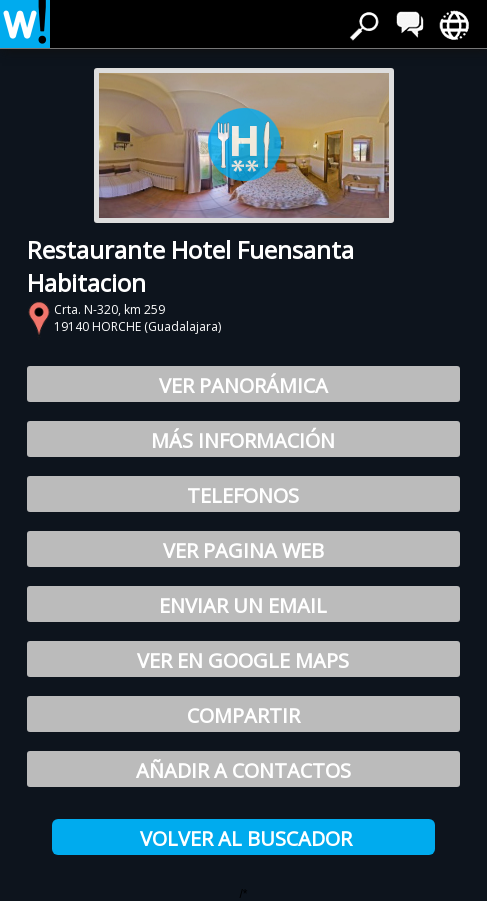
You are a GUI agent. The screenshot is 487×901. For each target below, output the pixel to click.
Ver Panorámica (243, 385)
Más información (243, 440)
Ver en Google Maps (243, 660)
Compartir (243, 715)
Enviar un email (243, 605)
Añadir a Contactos (243, 770)
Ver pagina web (243, 550)
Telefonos (243, 495)
